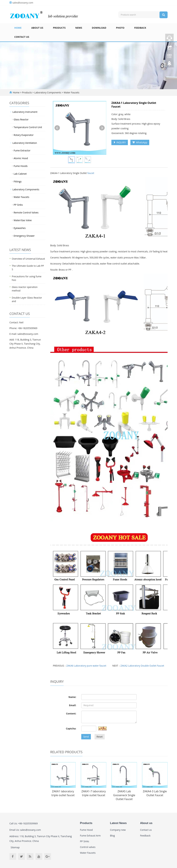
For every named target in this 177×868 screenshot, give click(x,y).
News (79, 28)
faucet (91, 173)
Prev (57, 128)
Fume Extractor (22, 150)
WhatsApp (140, 142)
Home (18, 28)
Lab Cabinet (20, 174)
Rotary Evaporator (24, 135)
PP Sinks (18, 205)
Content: (71, 713)
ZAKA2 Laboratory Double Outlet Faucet (142, 666)
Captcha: (71, 729)
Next (102, 128)
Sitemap (15, 847)
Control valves (88, 847)
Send (86, 737)
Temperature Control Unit (28, 127)
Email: (73, 705)
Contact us (22, 37)
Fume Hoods (21, 166)
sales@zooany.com (23, 3)
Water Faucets (71, 92)
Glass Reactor (21, 119)
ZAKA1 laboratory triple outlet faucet (63, 793)
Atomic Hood (21, 158)
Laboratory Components (48, 92)
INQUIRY (120, 142)
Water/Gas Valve (23, 220)
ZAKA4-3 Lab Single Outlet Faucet (155, 793)
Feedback (140, 28)
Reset (100, 737)
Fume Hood (86, 830)
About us (37, 28)
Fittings (18, 181)
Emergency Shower (24, 236)
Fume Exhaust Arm (90, 836)
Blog (112, 836)
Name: (72, 697)
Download (99, 28)
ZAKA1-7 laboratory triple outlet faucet (94, 793)
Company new (118, 830)
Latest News (118, 823)
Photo (120, 28)
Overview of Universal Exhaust (28, 259)
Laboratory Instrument (25, 112)
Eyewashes (20, 228)
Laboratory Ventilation (25, 143)
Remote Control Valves (26, 212)
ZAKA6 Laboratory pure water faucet (86, 666)
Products (59, 28)
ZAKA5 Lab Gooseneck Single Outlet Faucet (124, 795)
